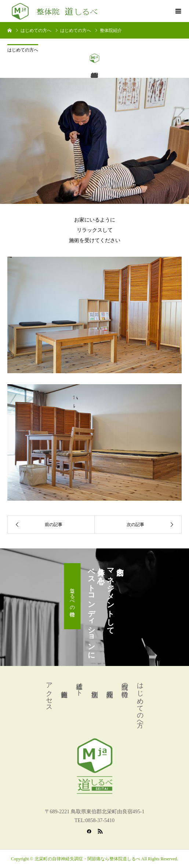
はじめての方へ (23, 50)
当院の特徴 (125, 682)
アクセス (49, 693)
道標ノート (79, 686)
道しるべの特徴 (72, 596)
